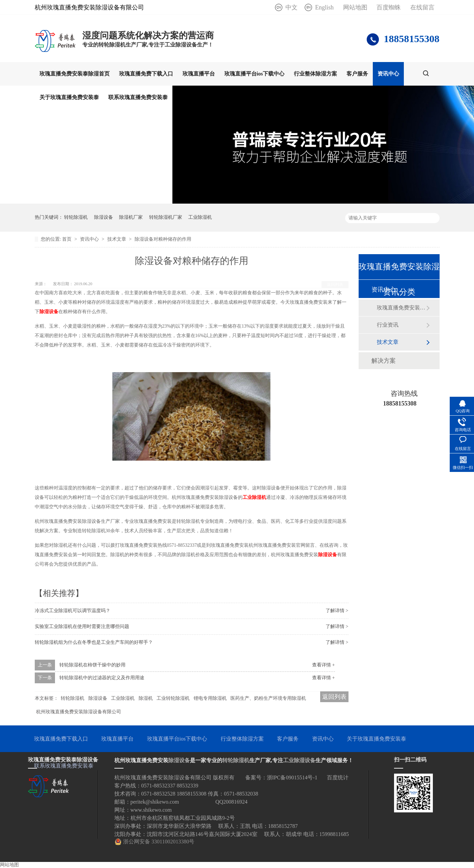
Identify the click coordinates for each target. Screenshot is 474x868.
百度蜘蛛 (389, 7)
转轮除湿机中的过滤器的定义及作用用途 (102, 678)
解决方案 (384, 361)
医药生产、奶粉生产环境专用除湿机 (268, 698)
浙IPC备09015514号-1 (292, 777)
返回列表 (335, 285)
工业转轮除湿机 (173, 698)
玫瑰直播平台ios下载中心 (255, 74)
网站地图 (355, 7)
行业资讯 (388, 325)
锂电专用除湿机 (210, 698)
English (324, 7)
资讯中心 (388, 74)
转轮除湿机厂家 (166, 217)
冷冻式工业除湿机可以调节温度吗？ (73, 611)
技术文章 (117, 239)
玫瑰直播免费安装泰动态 (401, 308)
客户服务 (357, 74)
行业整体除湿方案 (315, 74)
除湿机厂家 (131, 217)
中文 (291, 7)
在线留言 (422, 7)
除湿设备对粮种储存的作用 (163, 239)
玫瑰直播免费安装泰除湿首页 (75, 74)
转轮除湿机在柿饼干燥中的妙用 (92, 665)
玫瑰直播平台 (199, 74)
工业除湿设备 (299, 760)
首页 (67, 239)
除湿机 (146, 698)
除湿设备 (104, 217)
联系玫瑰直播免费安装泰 (138, 97)
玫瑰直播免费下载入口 (146, 74)
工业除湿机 (200, 217)
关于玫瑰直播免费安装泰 (69, 97)
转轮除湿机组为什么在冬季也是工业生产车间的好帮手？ (94, 642)
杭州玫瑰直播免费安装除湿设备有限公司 (79, 712)
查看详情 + (323, 665)
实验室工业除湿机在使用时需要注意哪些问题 (82, 626)
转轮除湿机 (76, 217)
